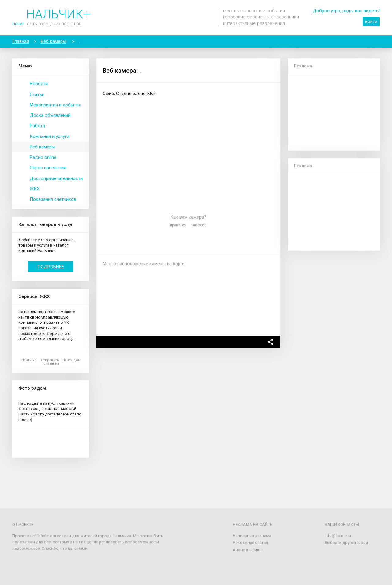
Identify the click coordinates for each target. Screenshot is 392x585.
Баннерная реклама (252, 535)
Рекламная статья (250, 542)
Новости (39, 84)
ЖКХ (35, 189)
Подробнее (51, 267)
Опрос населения (48, 168)
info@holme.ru (338, 535)
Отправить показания (50, 362)
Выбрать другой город (347, 542)
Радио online (43, 157)
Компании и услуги (49, 136)
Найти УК (29, 360)
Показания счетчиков (53, 199)
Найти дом (72, 360)
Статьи (37, 94)
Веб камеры (42, 147)
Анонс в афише (248, 550)
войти (371, 21)
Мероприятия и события (55, 105)
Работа (37, 126)
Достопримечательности (56, 178)
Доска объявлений (50, 115)
